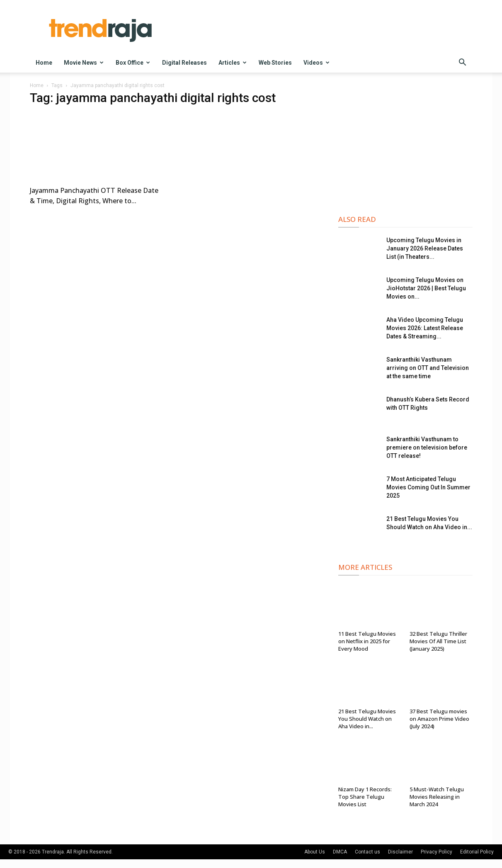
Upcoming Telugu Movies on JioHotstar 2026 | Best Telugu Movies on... (426, 288)
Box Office (133, 63)
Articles (233, 63)
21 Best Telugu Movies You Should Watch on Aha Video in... (367, 719)
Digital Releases (184, 63)
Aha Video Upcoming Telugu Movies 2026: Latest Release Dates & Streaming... (425, 328)
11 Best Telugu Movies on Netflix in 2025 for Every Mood (367, 641)
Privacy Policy (437, 852)
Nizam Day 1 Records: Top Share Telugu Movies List (365, 797)
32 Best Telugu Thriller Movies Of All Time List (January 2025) (438, 641)
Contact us (367, 852)
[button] (463, 63)
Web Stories (275, 63)
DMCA (340, 852)
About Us (315, 852)
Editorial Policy (477, 852)
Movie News (84, 63)
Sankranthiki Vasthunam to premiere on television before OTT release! (427, 447)
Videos (316, 63)
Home (44, 63)
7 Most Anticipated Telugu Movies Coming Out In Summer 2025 (428, 487)
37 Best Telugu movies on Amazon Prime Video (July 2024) (439, 719)
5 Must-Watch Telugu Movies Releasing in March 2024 (437, 797)
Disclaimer (400, 852)
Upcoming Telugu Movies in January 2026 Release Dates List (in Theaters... (425, 248)
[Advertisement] (405, 146)
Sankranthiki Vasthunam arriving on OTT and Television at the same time (428, 368)
